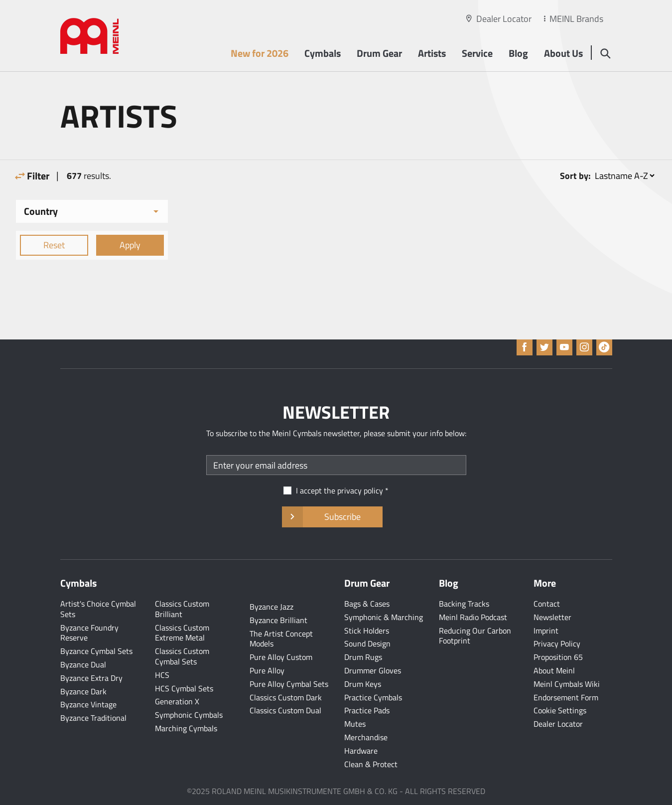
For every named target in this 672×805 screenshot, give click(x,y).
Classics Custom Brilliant (182, 609)
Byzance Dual (83, 664)
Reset (54, 245)
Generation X (177, 701)
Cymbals (323, 53)
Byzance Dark (83, 691)
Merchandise (366, 737)
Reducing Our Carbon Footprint (475, 636)
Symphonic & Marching (384, 617)
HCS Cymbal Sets (184, 688)
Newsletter (552, 617)
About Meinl (554, 670)
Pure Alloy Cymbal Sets (289, 684)
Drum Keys (363, 684)
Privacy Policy (557, 644)
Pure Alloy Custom (281, 657)
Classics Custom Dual (285, 710)
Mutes (355, 724)
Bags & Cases (367, 604)
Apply (130, 245)
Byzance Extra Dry (91, 678)
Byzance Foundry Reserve (89, 633)
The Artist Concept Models (281, 639)
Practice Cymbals (373, 697)
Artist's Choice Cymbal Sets (98, 609)
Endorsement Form (566, 697)
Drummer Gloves (373, 670)
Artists (432, 53)
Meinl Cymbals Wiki (567, 684)
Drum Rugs (363, 657)
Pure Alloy (267, 670)
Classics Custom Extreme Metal (182, 633)
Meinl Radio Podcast (473, 617)
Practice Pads (367, 710)
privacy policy (360, 490)
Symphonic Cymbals (189, 715)
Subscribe (332, 517)
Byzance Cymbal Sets (96, 651)
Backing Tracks (464, 604)
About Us (563, 53)
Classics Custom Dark (286, 697)
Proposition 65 (558, 657)
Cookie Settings (560, 710)
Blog (518, 53)
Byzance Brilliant (278, 620)
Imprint (546, 631)
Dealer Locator (504, 19)
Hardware (361, 751)
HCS (162, 675)
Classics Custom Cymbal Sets (182, 656)
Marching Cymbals (186, 728)
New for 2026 (260, 53)
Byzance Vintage (88, 704)
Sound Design (367, 644)
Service (477, 53)
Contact (547, 604)
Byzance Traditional (93, 718)
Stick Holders (367, 631)
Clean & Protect (371, 764)
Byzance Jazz (271, 607)
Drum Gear (379, 53)
